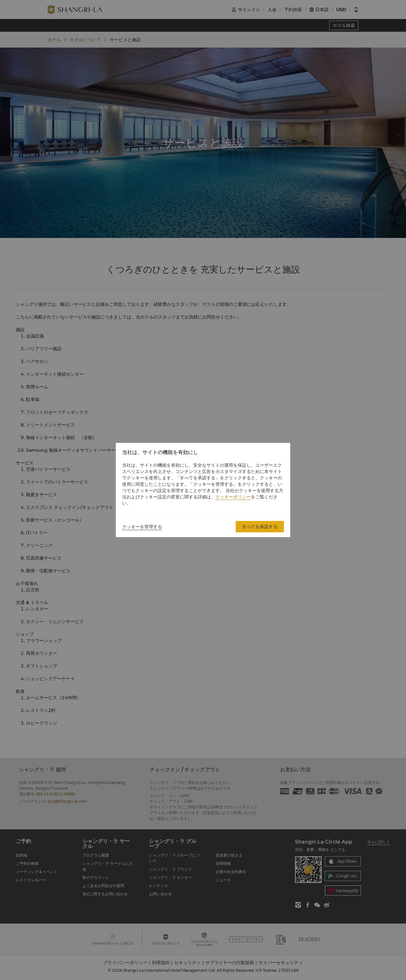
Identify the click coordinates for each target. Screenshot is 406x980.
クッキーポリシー (233, 497)
